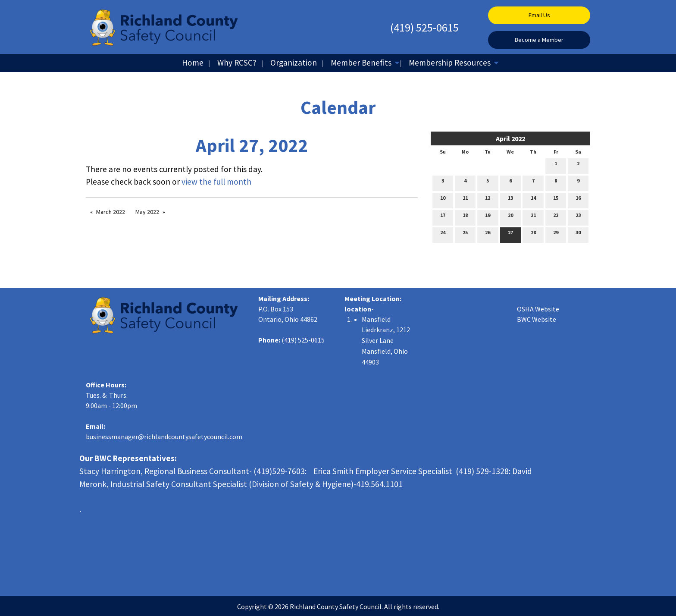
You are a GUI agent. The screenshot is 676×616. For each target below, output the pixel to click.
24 (443, 234)
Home (193, 63)
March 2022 (111, 212)
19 (488, 217)
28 (533, 234)
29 (556, 234)
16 (578, 200)
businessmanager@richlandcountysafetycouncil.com (164, 437)
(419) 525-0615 (424, 27)
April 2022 (510, 138)
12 (488, 200)
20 (510, 217)
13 (510, 200)
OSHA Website (538, 309)
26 (488, 234)
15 (556, 200)
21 (533, 217)
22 (556, 217)
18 (465, 217)
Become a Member (539, 40)
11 (465, 200)
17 (443, 217)
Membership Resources (450, 63)
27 (510, 234)
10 (443, 200)
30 (578, 234)
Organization (294, 63)
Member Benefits (361, 63)
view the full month (216, 182)
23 (578, 217)
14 (533, 200)
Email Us (539, 15)
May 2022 (147, 212)
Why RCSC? (237, 63)
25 (465, 234)
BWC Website (537, 319)
